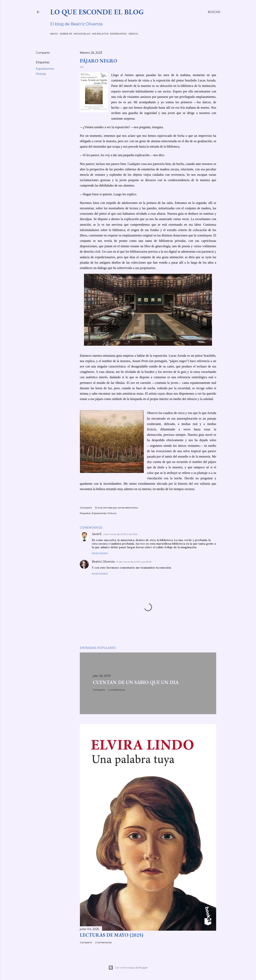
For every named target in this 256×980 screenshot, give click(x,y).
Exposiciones (45, 69)
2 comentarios (103, 942)
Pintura (41, 74)
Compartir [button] (43, 53)
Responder (100, 553)
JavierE (97, 534)
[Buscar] (214, 12)
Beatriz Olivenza (103, 562)
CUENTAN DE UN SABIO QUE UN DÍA (136, 682)
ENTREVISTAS (118, 34)
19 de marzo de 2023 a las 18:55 (134, 562)
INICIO (54, 34)
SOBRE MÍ (66, 34)
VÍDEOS (133, 34)
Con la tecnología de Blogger (128, 968)
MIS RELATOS (100, 34)
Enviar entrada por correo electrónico (116, 508)
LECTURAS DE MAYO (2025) (111, 935)
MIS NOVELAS (82, 34)
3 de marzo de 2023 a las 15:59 (120, 534)
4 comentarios (116, 690)
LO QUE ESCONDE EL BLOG (97, 12)
